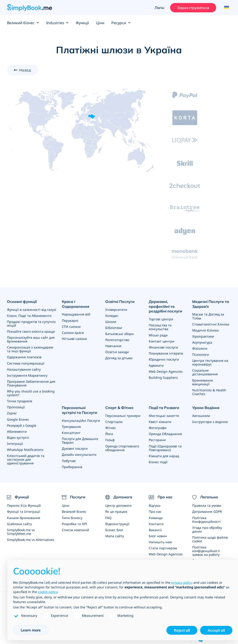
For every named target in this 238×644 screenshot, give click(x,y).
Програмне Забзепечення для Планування (31, 383)
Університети (116, 310)
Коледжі (112, 316)
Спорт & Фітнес (119, 407)
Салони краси (73, 332)
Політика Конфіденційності (206, 519)
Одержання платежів (24, 357)
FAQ (108, 517)
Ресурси (121, 23)
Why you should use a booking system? (31, 393)
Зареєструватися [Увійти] (193, 8)
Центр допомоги (118, 505)
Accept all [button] (216, 630)
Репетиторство (117, 340)
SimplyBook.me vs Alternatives (31, 539)
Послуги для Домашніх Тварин (80, 440)
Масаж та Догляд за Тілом (208, 316)
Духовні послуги (75, 448)
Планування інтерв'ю (166, 353)
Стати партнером (163, 547)
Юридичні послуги (164, 359)
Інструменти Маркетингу (27, 375)
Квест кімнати (160, 421)
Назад (25, 70)
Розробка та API (74, 523)
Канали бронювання (24, 517)
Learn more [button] (31, 630)
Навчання (113, 346)
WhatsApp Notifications (25, 449)
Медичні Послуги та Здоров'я (211, 304)
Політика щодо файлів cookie (210, 538)
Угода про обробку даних (207, 529)
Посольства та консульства (160, 327)
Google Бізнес (18, 419)
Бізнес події (158, 461)
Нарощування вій (76, 314)
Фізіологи (200, 348)
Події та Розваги (164, 407)
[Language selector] (226, 8)
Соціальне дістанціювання (205, 372)
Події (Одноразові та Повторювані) (165, 447)
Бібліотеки (114, 328)
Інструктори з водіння (210, 421)
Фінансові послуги (163, 347)
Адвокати (156, 365)
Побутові (69, 460)
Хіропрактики (203, 336)
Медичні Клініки (205, 330)
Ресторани (157, 439)
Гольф (110, 439)
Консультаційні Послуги (81, 420)
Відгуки (155, 505)
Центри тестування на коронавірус (210, 362)
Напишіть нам (160, 541)
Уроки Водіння (206, 407)
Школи (111, 322)
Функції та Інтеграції (24, 511)
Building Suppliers (163, 377)
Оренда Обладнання (165, 433)
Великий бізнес (23, 23)
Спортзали (114, 421)
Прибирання (72, 466)
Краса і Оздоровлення (76, 304)
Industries (58, 23)
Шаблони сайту (19, 523)
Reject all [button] (182, 630)
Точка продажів (20, 401)
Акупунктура (202, 342)
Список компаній (75, 529)
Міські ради (158, 335)
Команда (156, 517)
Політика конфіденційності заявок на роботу (206, 550)
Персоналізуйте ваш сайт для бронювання (31, 339)
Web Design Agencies (166, 371)
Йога (109, 433)
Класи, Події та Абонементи (29, 316)
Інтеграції (15, 443)
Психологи (201, 354)
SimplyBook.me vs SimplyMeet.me (21, 531)
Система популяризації (26, 363)
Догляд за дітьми (119, 358)
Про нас (155, 511)
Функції (82, 23)
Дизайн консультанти (79, 454)
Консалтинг (71, 432)
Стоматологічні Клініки (211, 324)
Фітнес (111, 427)
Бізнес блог (114, 529)
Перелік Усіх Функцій (24, 505)
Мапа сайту (115, 535)
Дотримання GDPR (207, 511)
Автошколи (201, 415)
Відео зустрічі (18, 437)
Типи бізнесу (72, 517)
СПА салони (71, 326)
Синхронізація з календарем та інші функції (30, 349)
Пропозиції (16, 407)
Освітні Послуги (120, 302)
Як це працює (116, 511)
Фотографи (158, 427)
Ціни (100, 23)
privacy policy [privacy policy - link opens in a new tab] (182, 582)
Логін (159, 8)
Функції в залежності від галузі (32, 310)
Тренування (71, 426)
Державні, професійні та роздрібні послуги (165, 306)
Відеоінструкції (117, 523)
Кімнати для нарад (164, 455)
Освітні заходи (117, 352)
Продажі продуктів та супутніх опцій (31, 324)
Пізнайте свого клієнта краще (31, 331)
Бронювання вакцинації (203, 382)
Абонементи (17, 431)
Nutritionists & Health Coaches (209, 391)
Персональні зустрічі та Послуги (81, 410)
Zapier (12, 413)
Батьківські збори (119, 334)
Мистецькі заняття (164, 415)
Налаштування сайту (24, 369)
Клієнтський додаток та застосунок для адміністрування (26, 459)
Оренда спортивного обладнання (122, 447)
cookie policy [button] (48, 592)
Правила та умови (207, 505)
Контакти (156, 523)
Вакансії (155, 529)
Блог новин (158, 535)
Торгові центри (161, 319)
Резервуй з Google (22, 425)
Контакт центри (162, 341)
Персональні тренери (123, 415)
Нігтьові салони (74, 338)
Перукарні (70, 320)
